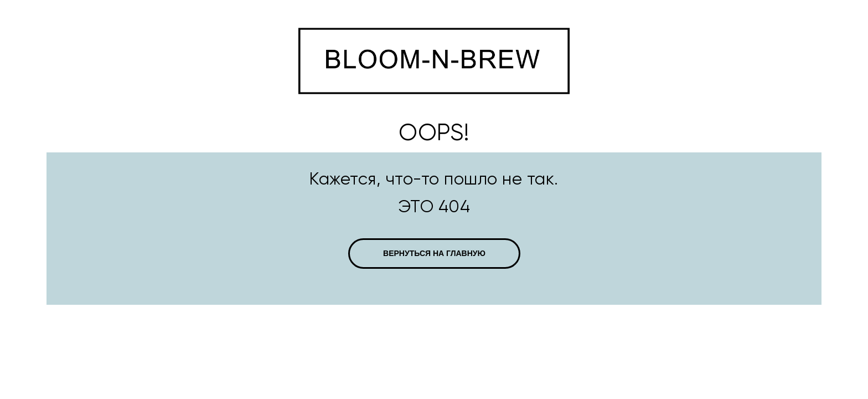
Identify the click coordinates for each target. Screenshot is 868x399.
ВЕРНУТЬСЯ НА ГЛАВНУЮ (434, 253)
